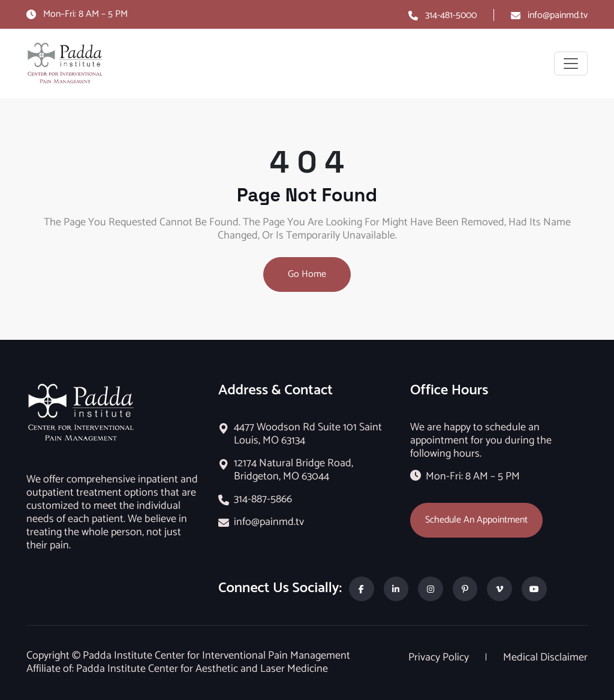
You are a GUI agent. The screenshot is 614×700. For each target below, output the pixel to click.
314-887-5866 (263, 499)
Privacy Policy (440, 657)
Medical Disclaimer (545, 657)
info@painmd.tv (558, 15)
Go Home (307, 274)
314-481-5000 (451, 15)
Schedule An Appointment (476, 520)
